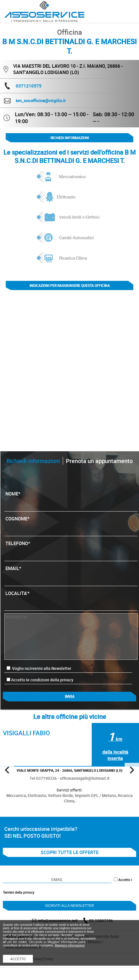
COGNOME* (71, 524)
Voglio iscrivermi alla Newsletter (39, 668)
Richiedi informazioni (70, 138)
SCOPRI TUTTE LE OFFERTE (70, 852)
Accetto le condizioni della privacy (42, 680)
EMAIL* (71, 574)
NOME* (71, 499)
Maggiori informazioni (70, 945)
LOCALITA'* (71, 599)
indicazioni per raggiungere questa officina (70, 285)
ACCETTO (18, 959)
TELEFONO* (71, 549)
